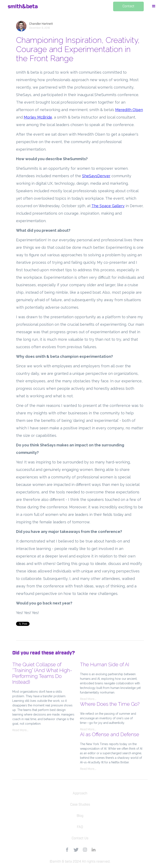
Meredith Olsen (129, 110)
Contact (128, 6)
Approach (80, 794)
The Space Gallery (108, 206)
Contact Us (80, 838)
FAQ (80, 827)
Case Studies (80, 805)
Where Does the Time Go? (110, 704)
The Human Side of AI (105, 664)
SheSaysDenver (96, 176)
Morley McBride (38, 117)
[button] (154, 7)
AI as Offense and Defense (110, 734)
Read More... (20, 730)
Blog (80, 816)
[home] (23, 6)
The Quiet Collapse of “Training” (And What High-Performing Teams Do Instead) (42, 673)
